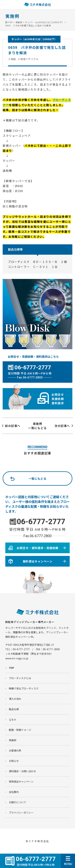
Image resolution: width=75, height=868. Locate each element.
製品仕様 (14, 709)
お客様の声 (15, 750)
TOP (11, 668)
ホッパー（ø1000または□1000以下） (34, 39)
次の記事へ (62, 426)
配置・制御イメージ (20, 730)
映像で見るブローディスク (24, 688)
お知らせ (14, 761)
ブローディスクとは (20, 678)
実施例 (13, 740)
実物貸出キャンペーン (21, 782)
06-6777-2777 (41, 522)
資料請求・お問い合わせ (22, 771)
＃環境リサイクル (28, 59)
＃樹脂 (12, 59)
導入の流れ (15, 699)
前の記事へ (13, 426)
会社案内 (14, 792)
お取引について (18, 802)
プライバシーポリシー (21, 813)
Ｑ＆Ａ (13, 719)
